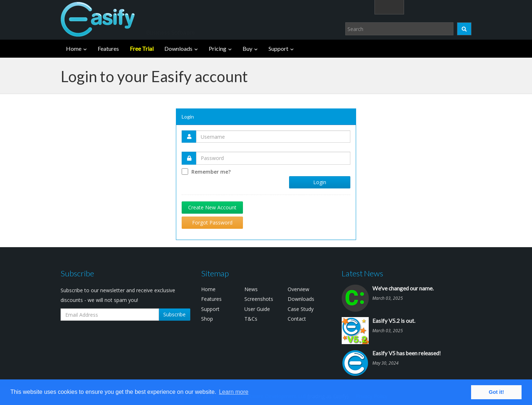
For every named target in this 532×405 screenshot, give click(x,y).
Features (108, 48)
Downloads (178, 48)
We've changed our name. (403, 288)
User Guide (257, 309)
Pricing (218, 48)
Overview (298, 289)
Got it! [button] (496, 392)
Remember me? (211, 172)
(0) (460, 7)
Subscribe (174, 314)
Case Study (301, 309)
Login (427, 7)
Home (74, 48)
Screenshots (259, 299)
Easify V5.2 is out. (394, 321)
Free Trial (142, 48)
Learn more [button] (234, 392)
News (251, 289)
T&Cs (251, 319)
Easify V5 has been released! (407, 353)
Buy (247, 48)
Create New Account (212, 207)
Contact (297, 319)
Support (278, 48)
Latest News (362, 273)
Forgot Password (212, 222)
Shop (207, 319)
